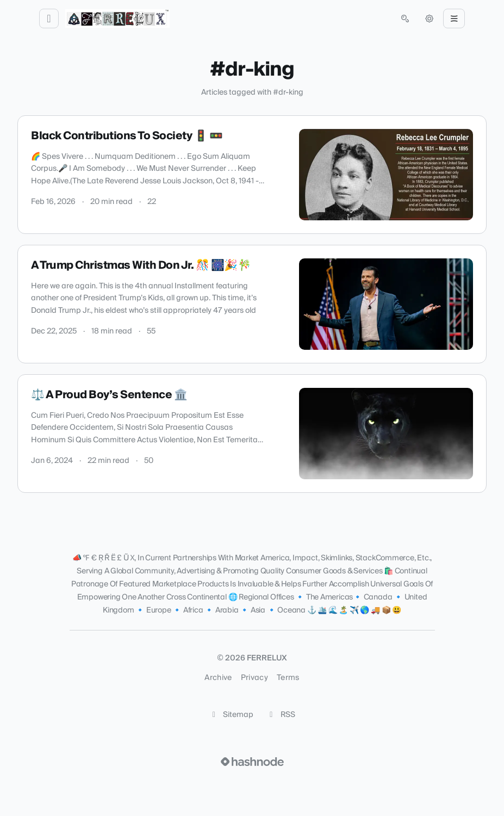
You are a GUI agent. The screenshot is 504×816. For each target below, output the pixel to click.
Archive (218, 678)
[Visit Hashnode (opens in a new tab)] (252, 762)
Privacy (254, 678)
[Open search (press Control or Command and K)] (405, 18)
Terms (288, 678)
